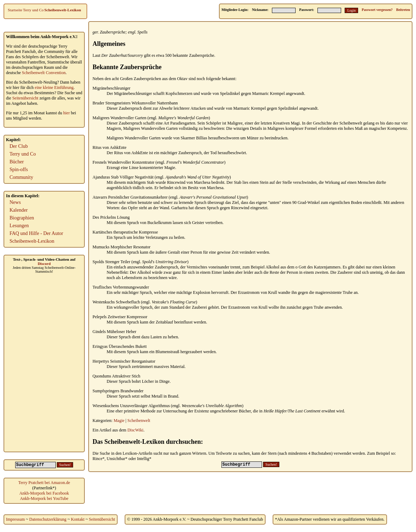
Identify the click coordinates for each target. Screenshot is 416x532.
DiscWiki (136, 430)
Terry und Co (33, 10)
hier (67, 113)
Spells (142, 32)
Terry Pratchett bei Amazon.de (44, 483)
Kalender (19, 210)
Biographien (22, 218)
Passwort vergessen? (377, 10)
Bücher (17, 162)
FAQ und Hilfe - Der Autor (36, 233)
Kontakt (78, 519)
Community (21, 177)
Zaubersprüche (113, 32)
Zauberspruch (130, 108)
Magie (119, 421)
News (15, 202)
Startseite (15, 10)
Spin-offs (19, 170)
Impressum (15, 519)
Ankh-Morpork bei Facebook (44, 493)
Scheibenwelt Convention (44, 73)
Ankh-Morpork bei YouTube (44, 498)
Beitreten (403, 10)
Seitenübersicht (25, 98)
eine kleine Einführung (54, 87)
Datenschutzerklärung (48, 519)
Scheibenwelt (139, 421)
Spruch (201, 202)
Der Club (19, 146)
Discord (44, 264)
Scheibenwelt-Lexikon (63, 10)
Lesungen (19, 226)
